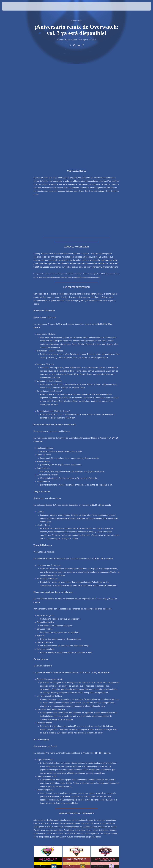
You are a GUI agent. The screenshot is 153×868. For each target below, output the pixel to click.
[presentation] (9, 6)
